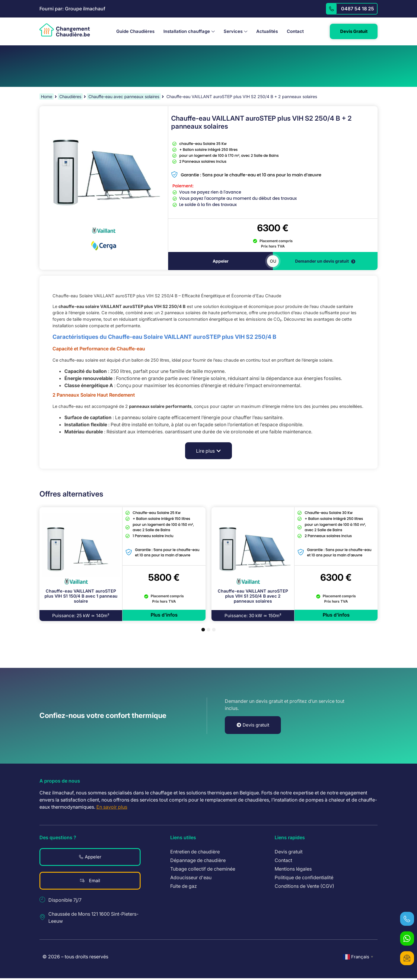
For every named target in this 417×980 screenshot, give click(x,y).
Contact (293, 32)
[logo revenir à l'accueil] (65, 30)
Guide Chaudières (133, 32)
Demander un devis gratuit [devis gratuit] (325, 262)
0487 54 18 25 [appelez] (358, 9)
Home (47, 97)
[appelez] (331, 9)
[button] (208, 451)
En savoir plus (112, 808)
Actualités (265, 32)
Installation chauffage (187, 32)
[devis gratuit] (407, 958)
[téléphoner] (407, 917)
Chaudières (70, 97)
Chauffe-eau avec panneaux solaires (124, 97)
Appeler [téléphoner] (221, 262)
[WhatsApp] (407, 937)
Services (233, 32)
